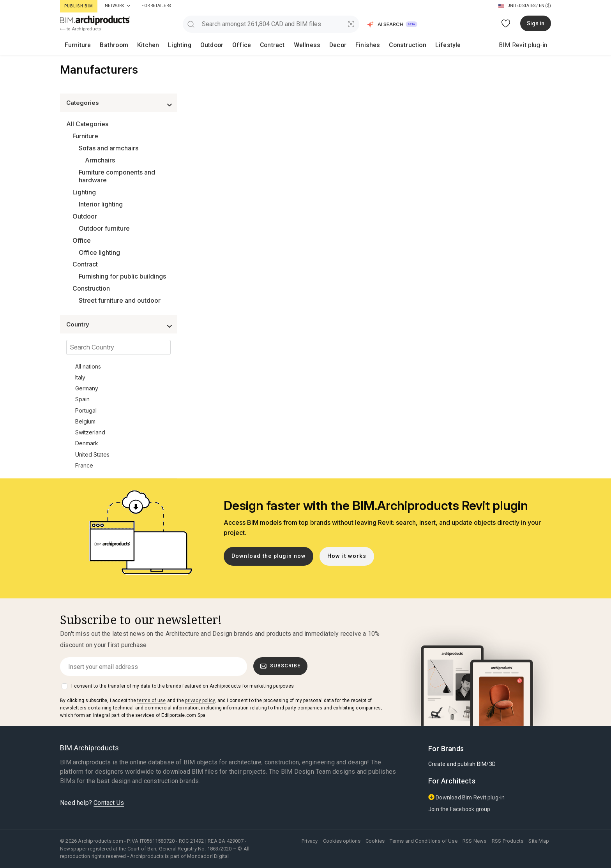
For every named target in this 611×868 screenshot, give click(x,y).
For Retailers (156, 6)
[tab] (129, 6)
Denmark (87, 443)
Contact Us (109, 803)
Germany (87, 388)
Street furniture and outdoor (120, 300)
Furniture (75, 45)
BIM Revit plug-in (523, 45)
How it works (347, 556)
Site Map (539, 841)
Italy (80, 377)
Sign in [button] (536, 23)
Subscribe (281, 666)
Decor (295, 45)
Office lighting (99, 252)
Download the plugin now (269, 556)
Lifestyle (390, 45)
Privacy (310, 841)
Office (213, 45)
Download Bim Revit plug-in (466, 797)
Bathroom (105, 45)
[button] (393, 24)
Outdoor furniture (104, 228)
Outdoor (188, 45)
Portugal (86, 410)
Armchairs (100, 160)
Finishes (320, 45)
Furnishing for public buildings (122, 276)
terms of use (151, 700)
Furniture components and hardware (117, 176)
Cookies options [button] (342, 841)
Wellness (268, 45)
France (84, 465)
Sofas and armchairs (109, 148)
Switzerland (90, 432)
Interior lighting (101, 204)
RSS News (475, 841)
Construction (355, 45)
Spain (82, 399)
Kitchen (134, 45)
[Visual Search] (351, 24)
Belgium (85, 421)
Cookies (375, 841)
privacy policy (200, 700)
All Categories (87, 124)
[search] (191, 24)
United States (92, 454)
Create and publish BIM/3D (462, 764)
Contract (238, 45)
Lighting (161, 45)
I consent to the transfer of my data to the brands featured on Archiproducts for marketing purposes (183, 686)
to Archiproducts (80, 29)
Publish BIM (79, 6)
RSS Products (508, 841)
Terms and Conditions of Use (423, 841)
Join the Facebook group (459, 809)
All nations (88, 366)
